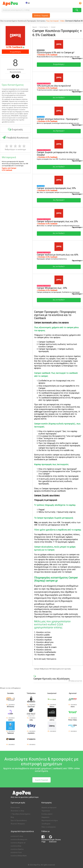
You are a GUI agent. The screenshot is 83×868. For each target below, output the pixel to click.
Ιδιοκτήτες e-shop (17, 811)
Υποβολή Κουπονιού (15, 137)
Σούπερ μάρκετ (47, 814)
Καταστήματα (44, 27)
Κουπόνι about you (45, 642)
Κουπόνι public (43, 635)
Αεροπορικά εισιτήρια (50, 820)
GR (28, 3)
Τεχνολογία (46, 811)
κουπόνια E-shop (17, 836)
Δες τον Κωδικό (59, 97)
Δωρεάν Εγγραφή (41, 780)
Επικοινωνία (15, 808)
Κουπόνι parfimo (44, 645)
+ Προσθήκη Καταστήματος (21, 814)
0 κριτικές (15, 129)
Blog (12, 817)
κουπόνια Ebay (16, 846)
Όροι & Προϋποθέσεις (19, 820)
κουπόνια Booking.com (19, 839)
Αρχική (35, 27)
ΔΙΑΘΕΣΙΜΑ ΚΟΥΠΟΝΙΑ (15, 69)
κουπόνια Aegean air (18, 843)
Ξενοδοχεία (46, 824)
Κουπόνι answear (44, 637)
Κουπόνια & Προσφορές (27, 21)
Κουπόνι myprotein (46, 655)
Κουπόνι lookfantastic (46, 652)
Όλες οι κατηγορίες (49, 827)
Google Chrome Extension (55, 840)
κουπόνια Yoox (16, 852)
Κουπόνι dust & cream (46, 647)
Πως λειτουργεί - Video (55, 21)
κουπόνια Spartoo (17, 849)
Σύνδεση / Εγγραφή (41, 15)
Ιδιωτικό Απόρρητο (18, 824)
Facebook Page (45, 840)
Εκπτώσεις (41, 21)
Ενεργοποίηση (15, 52)
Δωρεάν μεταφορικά (49, 808)
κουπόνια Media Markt (19, 856)
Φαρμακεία (45, 817)
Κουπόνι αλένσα (44, 650)
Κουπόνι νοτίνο (43, 632)
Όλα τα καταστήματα (9, 21)
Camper (53, 27)
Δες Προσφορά (59, 131)
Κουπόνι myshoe (44, 640)
